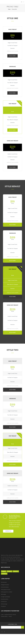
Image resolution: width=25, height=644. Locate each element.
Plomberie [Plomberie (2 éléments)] (16, 571)
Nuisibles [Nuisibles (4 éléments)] (9, 571)
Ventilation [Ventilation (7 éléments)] (4, 574)
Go (23, 627)
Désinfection (4, 601)
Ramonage (3, 594)
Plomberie (3, 606)
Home (9, 9)
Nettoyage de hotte (6, 589)
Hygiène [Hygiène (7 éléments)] (4, 571)
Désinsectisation (5, 587)
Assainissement (5, 599)
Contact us (8, 531)
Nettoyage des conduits (7, 592)
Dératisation (4, 582)
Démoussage (4, 604)
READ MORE (13, 56)
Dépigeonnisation (5, 585)
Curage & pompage (5, 597)
